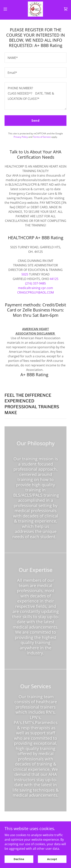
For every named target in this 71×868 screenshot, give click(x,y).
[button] (7, 9)
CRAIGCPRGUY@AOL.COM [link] (35, 292)
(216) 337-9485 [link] (35, 283)
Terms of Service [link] (42, 137)
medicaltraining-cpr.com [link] (35, 288)
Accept (52, 859)
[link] (35, 9)
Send (35, 121)
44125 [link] (54, 279)
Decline (19, 859)
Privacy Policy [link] (21, 137)
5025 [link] (25, 274)
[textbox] (35, 58)
